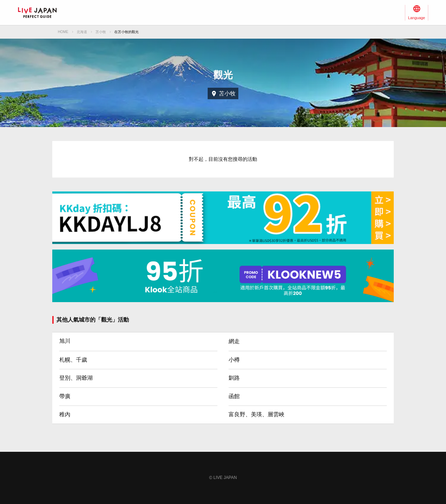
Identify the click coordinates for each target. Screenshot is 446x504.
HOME (63, 32)
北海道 (82, 32)
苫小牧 (101, 32)
